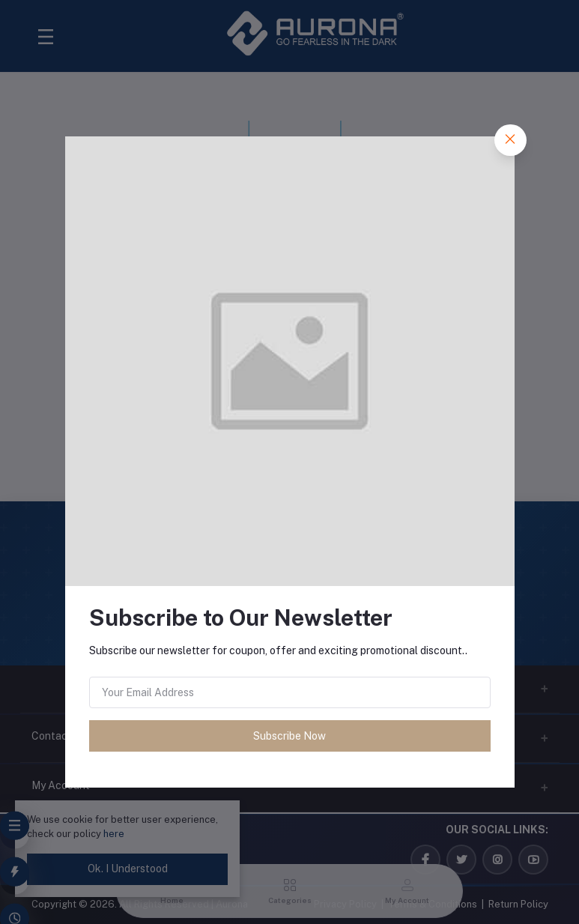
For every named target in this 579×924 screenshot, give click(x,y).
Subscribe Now (289, 736)
